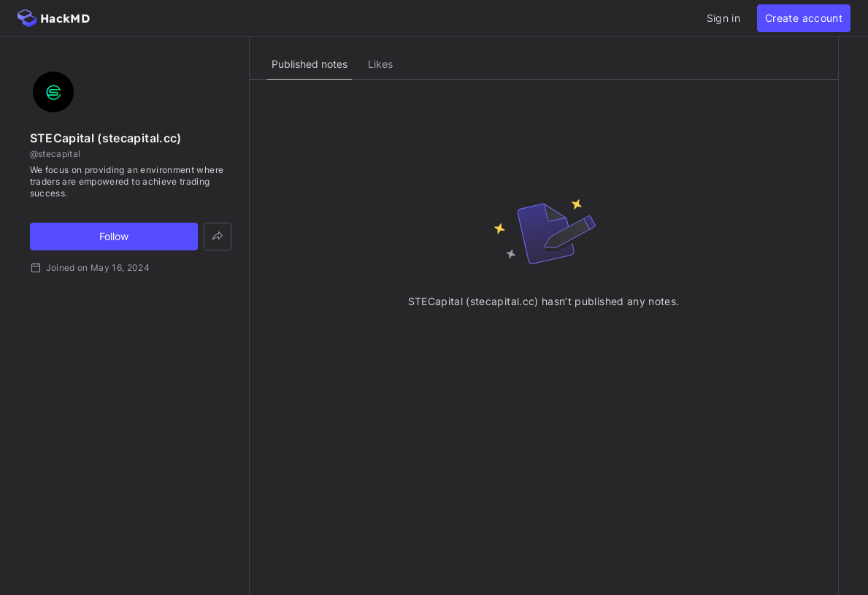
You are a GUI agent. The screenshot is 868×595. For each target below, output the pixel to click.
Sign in (723, 18)
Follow (114, 236)
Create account (804, 18)
